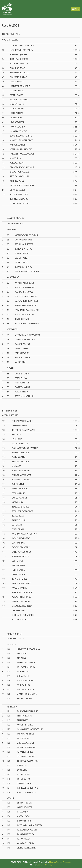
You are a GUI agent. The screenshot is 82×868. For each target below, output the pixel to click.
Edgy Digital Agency (44, 865)
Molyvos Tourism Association (61, 862)
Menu (76, 9)
